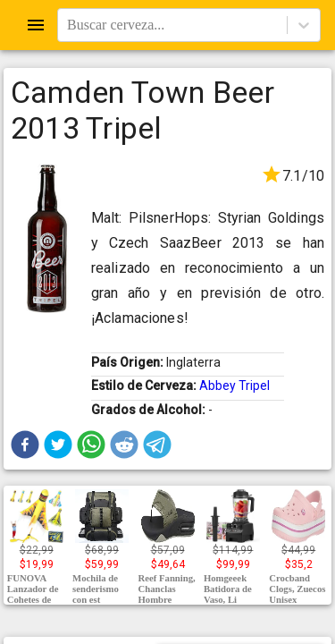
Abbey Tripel (234, 386)
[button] (25, 445)
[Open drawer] (36, 25)
